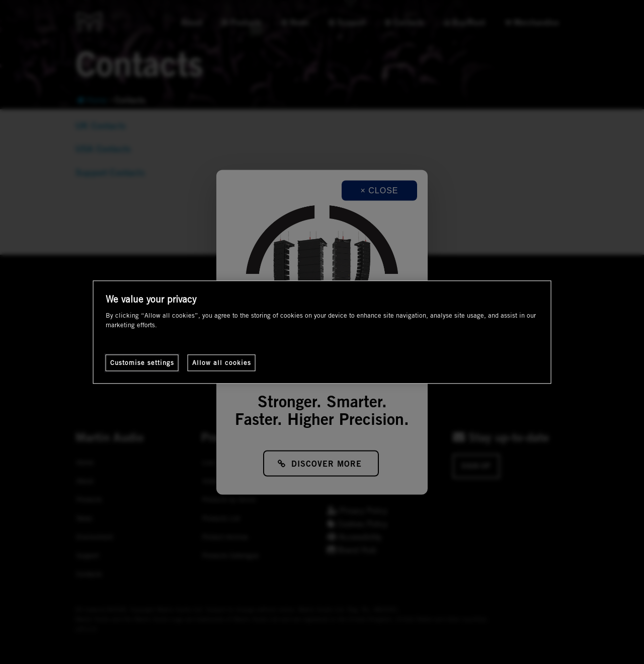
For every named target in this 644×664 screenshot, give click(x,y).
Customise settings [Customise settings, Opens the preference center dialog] (142, 362)
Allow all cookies (222, 362)
